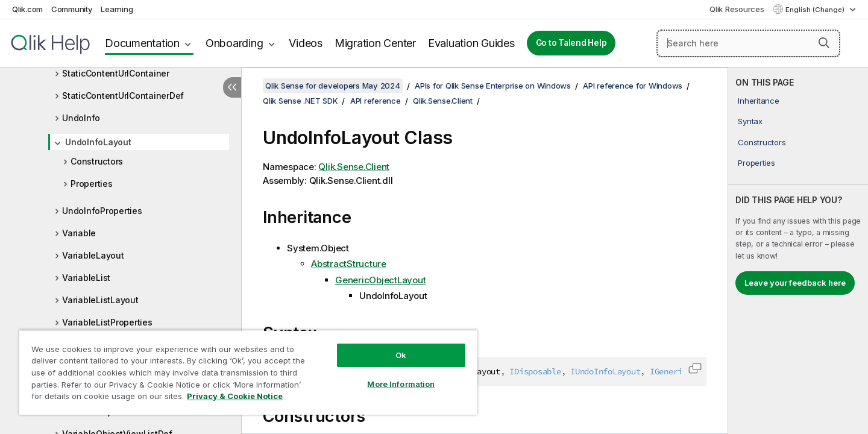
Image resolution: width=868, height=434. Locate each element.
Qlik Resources (737, 9)
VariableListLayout (100, 300)
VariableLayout (93, 255)
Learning (117, 9)
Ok (401, 355)
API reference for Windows (633, 86)
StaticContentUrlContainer (116, 73)
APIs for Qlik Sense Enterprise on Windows (493, 86)
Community (72, 9)
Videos (306, 43)
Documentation (142, 43)
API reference (376, 101)
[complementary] (798, 251)
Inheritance (758, 101)
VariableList (86, 278)
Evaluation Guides (471, 43)
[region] (248, 372)
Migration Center (375, 43)
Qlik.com (27, 9)
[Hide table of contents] (232, 87)
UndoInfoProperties (102, 211)
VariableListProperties (107, 322)
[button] (824, 43)
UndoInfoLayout (98, 142)
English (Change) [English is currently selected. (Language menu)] (816, 10)
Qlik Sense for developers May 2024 (333, 86)
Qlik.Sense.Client (443, 101)
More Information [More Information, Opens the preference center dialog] (401, 384)
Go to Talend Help (571, 43)
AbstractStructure (349, 264)
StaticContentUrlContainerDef (123, 96)
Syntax (750, 121)
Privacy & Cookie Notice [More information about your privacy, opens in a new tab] (235, 396)
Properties (92, 184)
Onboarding (234, 43)
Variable (79, 233)
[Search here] (748, 43)
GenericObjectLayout (380, 280)
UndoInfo (81, 118)
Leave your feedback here (795, 283)
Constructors (97, 161)
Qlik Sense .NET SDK (300, 101)
